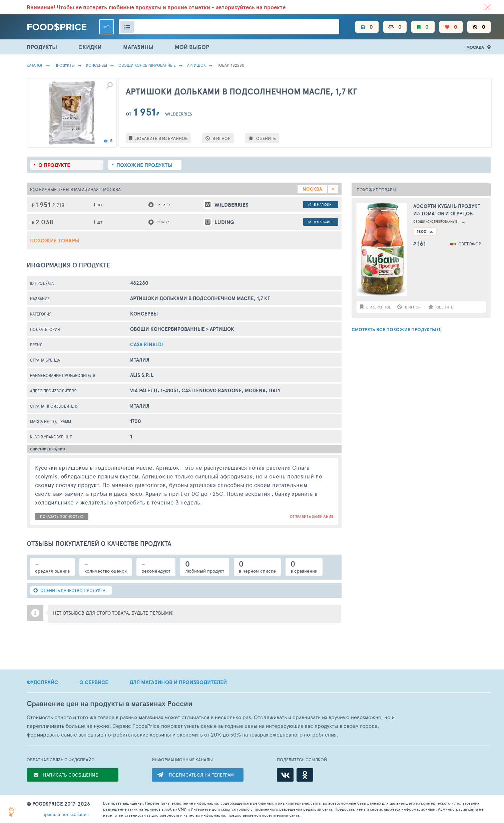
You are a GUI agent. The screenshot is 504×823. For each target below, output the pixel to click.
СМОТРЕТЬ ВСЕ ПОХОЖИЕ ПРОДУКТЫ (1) (397, 330)
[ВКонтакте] (285, 775)
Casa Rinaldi (147, 344)
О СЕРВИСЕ (94, 682)
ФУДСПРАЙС (42, 682)
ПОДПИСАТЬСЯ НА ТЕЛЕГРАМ (201, 775)
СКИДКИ (90, 47)
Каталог (35, 65)
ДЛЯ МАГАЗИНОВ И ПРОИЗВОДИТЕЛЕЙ (178, 682)
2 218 (58, 205)
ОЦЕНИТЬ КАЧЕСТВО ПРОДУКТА (69, 590)
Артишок (196, 65)
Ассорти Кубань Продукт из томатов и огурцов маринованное (447, 210)
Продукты (65, 65)
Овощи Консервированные (147, 65)
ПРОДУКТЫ (42, 47)
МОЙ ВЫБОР (192, 47)
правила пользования (66, 814)
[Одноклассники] (305, 775)
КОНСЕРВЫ (97, 65)
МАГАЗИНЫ (138, 47)
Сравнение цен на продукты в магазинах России (110, 704)
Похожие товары (55, 240)
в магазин (320, 204)
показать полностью (62, 516)
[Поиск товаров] (229, 27)
